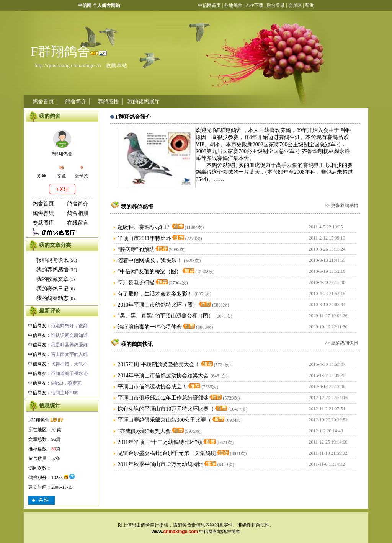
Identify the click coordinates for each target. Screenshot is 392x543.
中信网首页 (209, 5)
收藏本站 (116, 66)
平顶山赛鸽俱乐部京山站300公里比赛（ (164, 420)
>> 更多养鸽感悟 (342, 205)
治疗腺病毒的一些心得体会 (150, 327)
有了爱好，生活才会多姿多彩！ (155, 294)
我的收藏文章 (52, 279)
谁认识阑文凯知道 (69, 335)
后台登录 (276, 5)
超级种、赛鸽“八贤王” (144, 227)
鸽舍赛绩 (43, 213)
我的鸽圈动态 (52, 298)
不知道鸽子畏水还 (69, 373)
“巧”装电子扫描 (136, 283)
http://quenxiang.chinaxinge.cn (68, 66)
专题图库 (43, 223)
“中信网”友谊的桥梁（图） (149, 271)
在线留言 (78, 223)
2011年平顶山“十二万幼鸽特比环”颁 (160, 442)
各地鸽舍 (233, 5)
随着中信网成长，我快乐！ (150, 260)
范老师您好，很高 (69, 326)
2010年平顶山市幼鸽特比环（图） (158, 305)
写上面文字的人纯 (69, 354)
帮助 (310, 5)
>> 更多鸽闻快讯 (342, 343)
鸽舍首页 (43, 102)
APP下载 (254, 5)
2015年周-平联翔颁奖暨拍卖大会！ (159, 364)
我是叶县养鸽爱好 (69, 345)
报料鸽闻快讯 (52, 260)
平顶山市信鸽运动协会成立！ (152, 387)
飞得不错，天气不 (69, 364)
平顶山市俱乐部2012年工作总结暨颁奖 (163, 398)
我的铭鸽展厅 (144, 102)
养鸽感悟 (108, 102)
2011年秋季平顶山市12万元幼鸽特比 (160, 464)
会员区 (295, 5)
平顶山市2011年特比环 (144, 238)
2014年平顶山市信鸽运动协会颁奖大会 (163, 376)
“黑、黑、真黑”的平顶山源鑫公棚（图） (165, 316)
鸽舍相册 (78, 213)
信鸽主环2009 (65, 393)
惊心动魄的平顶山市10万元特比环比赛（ (166, 409)
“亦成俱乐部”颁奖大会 (144, 431)
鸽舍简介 (76, 102)
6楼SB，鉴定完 (66, 383)
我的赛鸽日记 (52, 289)
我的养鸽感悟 (52, 270)
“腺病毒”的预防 (136, 249)
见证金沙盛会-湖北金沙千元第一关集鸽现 (167, 453)
